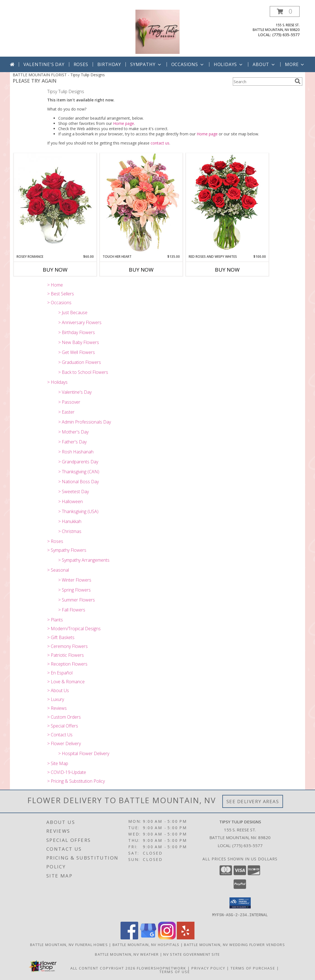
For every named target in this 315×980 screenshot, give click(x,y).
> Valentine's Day (75, 392)
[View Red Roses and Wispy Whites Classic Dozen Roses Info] (227, 203)
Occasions (188, 64)
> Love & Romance (66, 682)
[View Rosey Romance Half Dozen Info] (55, 204)
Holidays (229, 64)
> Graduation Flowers (80, 362)
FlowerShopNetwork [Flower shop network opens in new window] (161, 968)
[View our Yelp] (186, 938)
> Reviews (57, 708)
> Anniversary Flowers (80, 322)
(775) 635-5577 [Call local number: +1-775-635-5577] (286, 35)
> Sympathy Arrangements (84, 560)
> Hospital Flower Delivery (84, 753)
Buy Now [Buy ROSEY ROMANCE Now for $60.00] (55, 270)
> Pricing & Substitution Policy (76, 781)
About (264, 64)
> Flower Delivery (64, 743)
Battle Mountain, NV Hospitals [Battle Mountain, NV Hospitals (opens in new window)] (146, 944)
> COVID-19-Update (67, 772)
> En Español (60, 673)
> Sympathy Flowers (67, 550)
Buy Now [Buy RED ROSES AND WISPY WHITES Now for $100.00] (227, 270)
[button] (285, 11)
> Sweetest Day (74, 492)
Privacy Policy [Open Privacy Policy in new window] (208, 968)
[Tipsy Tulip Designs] (157, 31)
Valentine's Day (44, 64)
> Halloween (70, 501)
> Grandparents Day (78, 462)
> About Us (58, 690)
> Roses (55, 541)
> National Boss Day (78, 482)
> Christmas (70, 531)
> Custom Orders (64, 717)
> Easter (66, 412)
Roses (81, 64)
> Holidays (57, 382)
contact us (160, 143)
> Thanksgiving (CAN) (79, 472)
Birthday (109, 64)
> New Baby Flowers (79, 342)
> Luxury (56, 699)
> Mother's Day (73, 432)
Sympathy (146, 64)
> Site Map (58, 763)
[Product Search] (263, 82)
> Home (55, 285)
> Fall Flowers (72, 610)
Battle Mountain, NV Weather (127, 954)
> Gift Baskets (61, 637)
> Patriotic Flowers (66, 655)
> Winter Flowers (75, 580)
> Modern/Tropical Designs (74, 629)
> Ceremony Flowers (67, 646)
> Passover (69, 402)
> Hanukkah (70, 521)
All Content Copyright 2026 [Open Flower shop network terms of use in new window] (103, 968)
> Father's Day (72, 442)
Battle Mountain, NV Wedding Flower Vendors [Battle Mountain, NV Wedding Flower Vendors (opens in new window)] (234, 944)
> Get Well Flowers (77, 352)
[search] (298, 81)
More (295, 64)
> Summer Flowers (77, 600)
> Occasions (59, 303)
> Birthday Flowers (77, 332)
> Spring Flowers (74, 590)
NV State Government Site (192, 954)
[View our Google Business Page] (148, 938)
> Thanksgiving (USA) (78, 511)
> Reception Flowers (67, 664)
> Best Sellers (61, 294)
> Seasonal (58, 570)
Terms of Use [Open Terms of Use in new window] (175, 971)
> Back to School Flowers (83, 372)
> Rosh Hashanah (76, 452)
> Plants (55, 620)
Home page (124, 123)
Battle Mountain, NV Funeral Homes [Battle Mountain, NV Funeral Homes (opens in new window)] (69, 944)
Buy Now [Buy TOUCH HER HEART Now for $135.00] (141, 270)
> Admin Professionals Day (85, 422)
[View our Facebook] (129, 938)
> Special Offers (63, 726)
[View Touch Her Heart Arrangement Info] (141, 203)
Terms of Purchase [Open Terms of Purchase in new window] (253, 968)
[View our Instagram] (167, 938)
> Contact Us (60, 735)
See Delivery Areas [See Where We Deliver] (253, 801)
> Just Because (73, 312)
